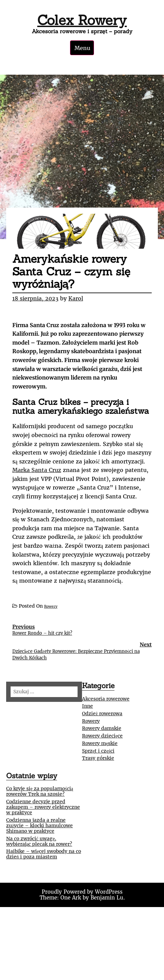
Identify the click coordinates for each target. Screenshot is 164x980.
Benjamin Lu (107, 898)
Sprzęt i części (98, 751)
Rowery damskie (102, 728)
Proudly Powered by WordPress (82, 892)
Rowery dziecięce (102, 736)
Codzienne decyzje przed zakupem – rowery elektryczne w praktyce (43, 807)
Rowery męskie (100, 743)
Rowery (51, 606)
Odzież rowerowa (102, 714)
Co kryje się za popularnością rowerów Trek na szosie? (40, 791)
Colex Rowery (82, 20)
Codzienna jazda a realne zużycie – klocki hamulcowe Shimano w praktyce (39, 826)
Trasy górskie (98, 758)
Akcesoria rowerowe (106, 699)
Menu (82, 48)
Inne (87, 706)
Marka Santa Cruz (37, 470)
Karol (76, 298)
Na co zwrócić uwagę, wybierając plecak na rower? (39, 841)
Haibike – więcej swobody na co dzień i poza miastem (44, 854)
